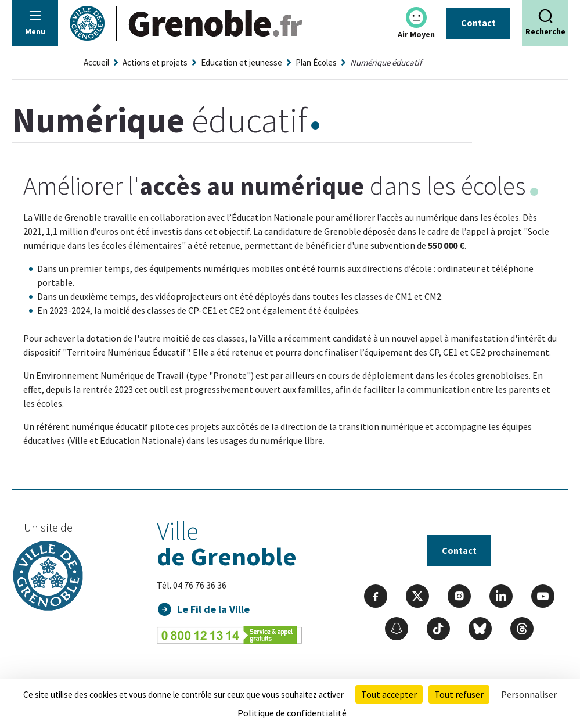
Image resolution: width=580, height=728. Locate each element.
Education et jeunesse (242, 62)
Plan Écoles (316, 62)
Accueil (96, 62)
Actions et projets (155, 62)
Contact (478, 23)
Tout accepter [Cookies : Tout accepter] (389, 694)
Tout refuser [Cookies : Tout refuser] (459, 694)
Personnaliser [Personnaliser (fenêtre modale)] (529, 694)
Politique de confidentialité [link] (292, 713)
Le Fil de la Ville (213, 609)
